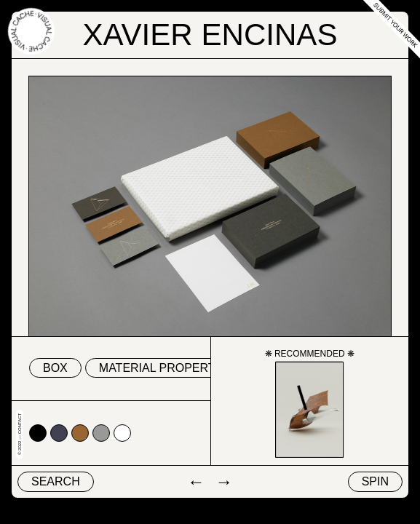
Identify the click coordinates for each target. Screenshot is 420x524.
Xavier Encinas (210, 35)
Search (56, 481)
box (55, 368)
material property (161, 368)
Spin (375, 481)
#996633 (80, 433)
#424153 (59, 433)
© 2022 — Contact (20, 434)
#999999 (101, 433)
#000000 (38, 433)
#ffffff (122, 433)
